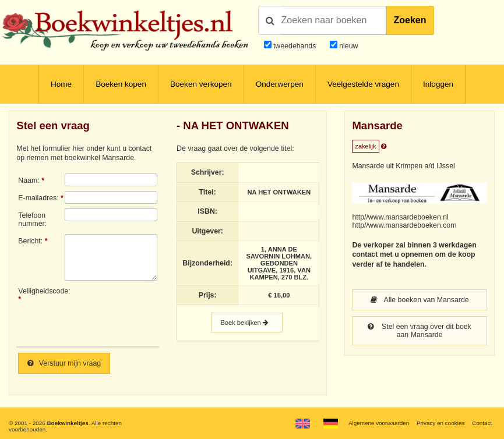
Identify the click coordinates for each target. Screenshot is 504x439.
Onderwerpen (280, 84)
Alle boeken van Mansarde (420, 300)
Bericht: (30, 241)
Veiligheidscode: (41, 291)
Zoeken (410, 20)
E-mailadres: (38, 198)
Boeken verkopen (201, 84)
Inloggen (438, 84)
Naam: (29, 180)
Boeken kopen (121, 84)
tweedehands (295, 46)
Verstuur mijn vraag (64, 363)
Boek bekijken (247, 323)
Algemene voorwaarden (379, 423)
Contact (482, 423)
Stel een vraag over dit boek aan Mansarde (419, 331)
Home (61, 84)
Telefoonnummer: (32, 220)
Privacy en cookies (440, 423)
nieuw (348, 46)
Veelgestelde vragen (363, 84)
